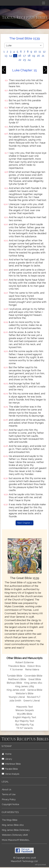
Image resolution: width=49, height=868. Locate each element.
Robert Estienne (25, 662)
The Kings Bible (10, 820)
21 (43, 56)
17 (24, 56)
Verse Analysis (11, 774)
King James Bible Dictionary (16, 830)
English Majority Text (24, 717)
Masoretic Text (25, 707)
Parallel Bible (10, 769)
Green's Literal (32, 701)
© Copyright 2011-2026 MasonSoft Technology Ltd (24, 859)
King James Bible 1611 (13, 825)
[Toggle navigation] (44, 3)
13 (6, 56)
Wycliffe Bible (25, 714)
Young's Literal (17, 697)
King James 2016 (16, 690)
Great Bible (35, 679)
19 (34, 56)
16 (20, 56)
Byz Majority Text (25, 721)
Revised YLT (34, 697)
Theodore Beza (17, 666)
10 (35, 52)
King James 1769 (25, 686)
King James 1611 (33, 683)
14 (11, 56)
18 (29, 56)
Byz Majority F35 (25, 725)
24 (29, 60)
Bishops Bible (14, 683)
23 (24, 60)
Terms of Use (9, 794)
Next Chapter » (24, 523)
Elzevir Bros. (34, 666)
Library (7, 759)
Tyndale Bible (15, 676)
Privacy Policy (9, 799)
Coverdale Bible (33, 676)
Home (7, 754)
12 (44, 52)
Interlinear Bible (11, 764)
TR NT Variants (24, 728)
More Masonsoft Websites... (16, 840)
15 (15, 56)
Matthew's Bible (17, 679)
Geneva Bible (35, 690)
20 (38, 56)
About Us (7, 789)
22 (20, 60)
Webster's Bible (25, 693)
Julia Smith (16, 701)
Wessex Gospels (25, 710)
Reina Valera (32, 669)
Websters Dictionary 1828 (15, 835)
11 (40, 52)
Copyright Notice (11, 804)
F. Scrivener (17, 669)
